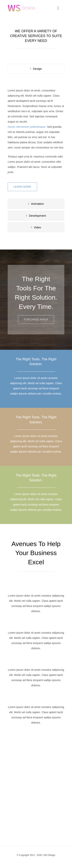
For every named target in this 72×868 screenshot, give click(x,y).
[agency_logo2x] (21, 4)
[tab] (36, 69)
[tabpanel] (36, 137)
